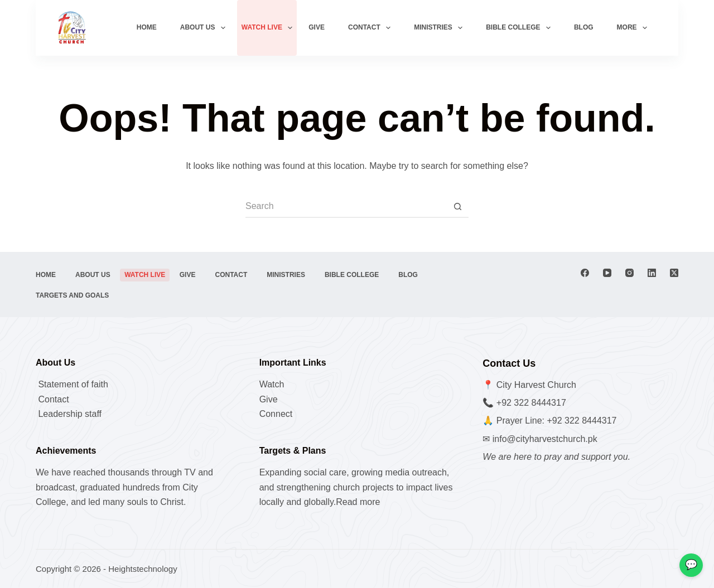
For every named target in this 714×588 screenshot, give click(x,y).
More (634, 28)
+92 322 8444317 (531, 403)
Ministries (440, 28)
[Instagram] (629, 273)
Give (317, 27)
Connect (276, 414)
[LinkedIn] (652, 273)
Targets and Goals (72, 295)
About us (205, 28)
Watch (272, 384)
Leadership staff (69, 414)
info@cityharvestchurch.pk (545, 439)
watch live (269, 28)
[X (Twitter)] (674, 273)
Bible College (520, 28)
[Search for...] (346, 207)
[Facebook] (585, 273)
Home (147, 27)
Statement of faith (72, 384)
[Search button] (457, 207)
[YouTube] (607, 273)
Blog (584, 27)
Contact (372, 28)
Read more (358, 502)
